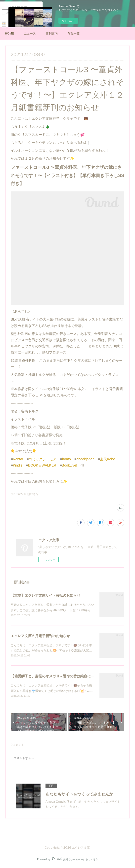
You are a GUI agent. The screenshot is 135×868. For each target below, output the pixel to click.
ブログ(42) (17, 494)
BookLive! (69, 465)
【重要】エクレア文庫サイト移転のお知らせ (45, 595)
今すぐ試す (68, 21)
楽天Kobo (108, 459)
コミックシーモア (43, 459)
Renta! (18, 459)
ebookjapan (85, 459)
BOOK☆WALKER (42, 465)
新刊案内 (52, 34)
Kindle (18, 465)
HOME (9, 34)
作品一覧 (74, 34)
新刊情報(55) (31, 494)
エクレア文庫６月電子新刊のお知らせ (40, 636)
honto (67, 459)
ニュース (30, 34)
